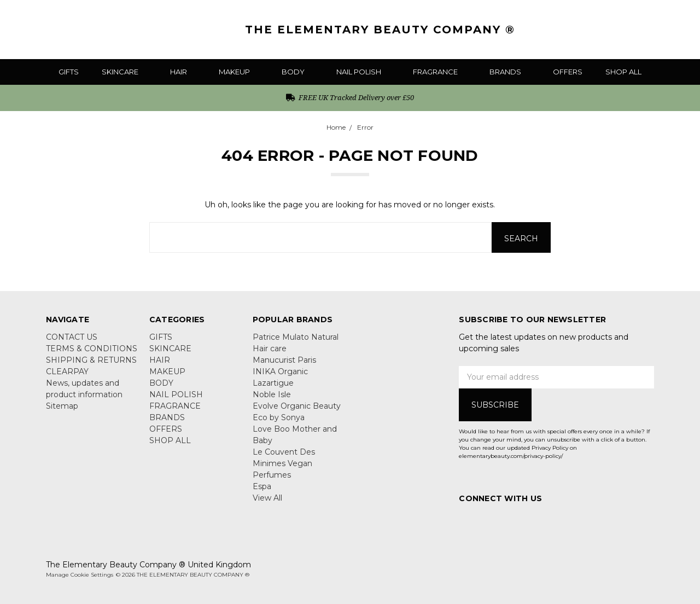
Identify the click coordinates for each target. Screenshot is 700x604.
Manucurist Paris (284, 360)
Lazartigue (273, 383)
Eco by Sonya (279, 417)
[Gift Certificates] (640, 29)
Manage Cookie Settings (80, 575)
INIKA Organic (280, 371)
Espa (262, 486)
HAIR (183, 72)
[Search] (619, 29)
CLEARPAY (67, 371)
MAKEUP (239, 72)
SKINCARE (124, 72)
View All (267, 498)
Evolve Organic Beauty (297, 406)
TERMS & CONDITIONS (92, 349)
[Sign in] (661, 29)
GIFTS (69, 72)
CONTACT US (72, 337)
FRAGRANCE (440, 72)
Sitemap (62, 406)
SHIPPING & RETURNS (91, 360)
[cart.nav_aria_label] (681, 29)
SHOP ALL (623, 72)
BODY (297, 72)
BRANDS (510, 72)
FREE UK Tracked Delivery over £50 (350, 97)
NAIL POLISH (363, 72)
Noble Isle (272, 394)
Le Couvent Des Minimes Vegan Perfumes (284, 463)
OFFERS (568, 72)
